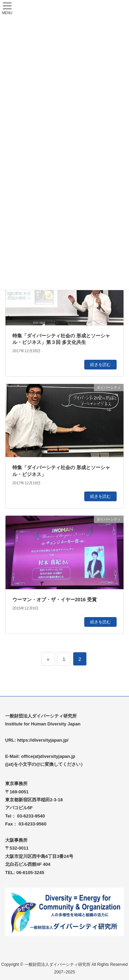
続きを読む (100, 365)
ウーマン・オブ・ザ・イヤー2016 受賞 (55, 600)
